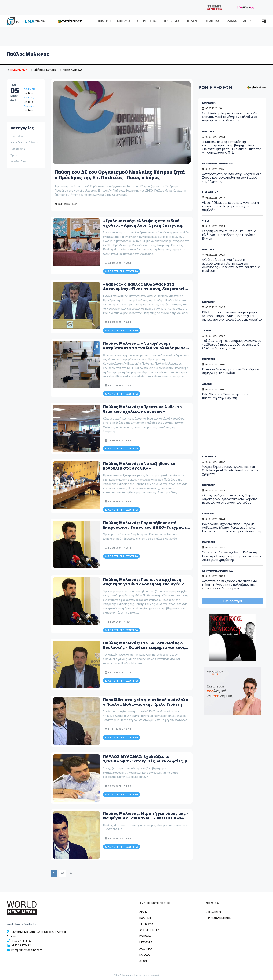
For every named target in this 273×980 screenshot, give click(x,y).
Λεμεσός (29, 97)
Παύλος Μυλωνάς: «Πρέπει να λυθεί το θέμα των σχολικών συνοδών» (142, 409)
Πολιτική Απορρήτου (218, 918)
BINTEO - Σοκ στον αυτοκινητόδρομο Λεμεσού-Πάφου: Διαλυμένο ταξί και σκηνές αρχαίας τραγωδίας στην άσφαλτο (232, 316)
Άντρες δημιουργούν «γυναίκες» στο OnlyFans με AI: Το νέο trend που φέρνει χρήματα (231, 470)
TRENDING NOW (17, 70)
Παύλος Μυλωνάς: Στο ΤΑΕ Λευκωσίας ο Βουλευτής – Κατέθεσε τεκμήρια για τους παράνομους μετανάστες (144, 647)
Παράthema (18, 149)
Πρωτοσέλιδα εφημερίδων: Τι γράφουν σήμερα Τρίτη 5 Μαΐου (230, 371)
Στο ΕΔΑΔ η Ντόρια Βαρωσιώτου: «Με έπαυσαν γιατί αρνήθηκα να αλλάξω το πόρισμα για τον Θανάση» (230, 117)
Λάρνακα (29, 106)
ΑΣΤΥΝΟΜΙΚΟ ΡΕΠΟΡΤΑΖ (218, 164)
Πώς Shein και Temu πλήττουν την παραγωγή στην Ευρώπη (227, 396)
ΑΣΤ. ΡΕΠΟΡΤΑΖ (147, 21)
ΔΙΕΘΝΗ (248, 21)
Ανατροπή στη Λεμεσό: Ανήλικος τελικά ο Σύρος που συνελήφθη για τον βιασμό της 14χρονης (232, 178)
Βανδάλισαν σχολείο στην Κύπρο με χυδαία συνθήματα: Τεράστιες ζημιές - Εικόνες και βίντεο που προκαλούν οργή (231, 528)
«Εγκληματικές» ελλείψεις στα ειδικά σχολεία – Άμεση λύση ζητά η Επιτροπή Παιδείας (143, 225)
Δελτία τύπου (19, 161)
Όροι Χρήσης (214, 912)
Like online (17, 136)
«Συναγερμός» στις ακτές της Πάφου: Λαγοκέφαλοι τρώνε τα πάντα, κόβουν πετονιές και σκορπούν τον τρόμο (229, 499)
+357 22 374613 (21, 946)
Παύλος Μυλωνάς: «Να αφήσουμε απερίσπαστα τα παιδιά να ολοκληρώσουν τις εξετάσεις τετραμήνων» (147, 348)
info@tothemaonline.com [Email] (27, 950)
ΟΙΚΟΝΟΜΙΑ (172, 21)
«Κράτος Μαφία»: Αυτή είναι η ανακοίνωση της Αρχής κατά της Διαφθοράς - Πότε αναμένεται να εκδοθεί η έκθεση (231, 265)
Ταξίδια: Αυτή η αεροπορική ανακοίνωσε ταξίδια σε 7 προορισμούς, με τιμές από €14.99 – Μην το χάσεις (231, 344)
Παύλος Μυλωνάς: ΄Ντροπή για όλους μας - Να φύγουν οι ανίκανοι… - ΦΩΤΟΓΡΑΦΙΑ (146, 816)
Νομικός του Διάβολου (24, 142)
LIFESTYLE (192, 21)
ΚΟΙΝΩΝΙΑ (124, 21)
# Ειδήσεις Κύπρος (44, 70)
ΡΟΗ (215, 87)
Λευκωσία (30, 89)
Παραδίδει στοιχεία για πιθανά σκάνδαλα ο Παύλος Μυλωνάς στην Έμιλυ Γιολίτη (146, 702)
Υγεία (14, 155)
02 (63, 873)
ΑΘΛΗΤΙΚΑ (212, 21)
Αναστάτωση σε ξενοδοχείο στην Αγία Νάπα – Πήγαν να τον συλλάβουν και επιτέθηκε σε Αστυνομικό (229, 585)
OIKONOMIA (146, 924)
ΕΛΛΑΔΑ (231, 21)
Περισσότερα (232, 601)
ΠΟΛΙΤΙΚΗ (104, 21)
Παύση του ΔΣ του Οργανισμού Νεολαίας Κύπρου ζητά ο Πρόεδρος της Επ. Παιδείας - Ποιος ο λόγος (120, 175)
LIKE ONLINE (210, 192)
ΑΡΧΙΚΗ (144, 912)
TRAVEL (207, 330)
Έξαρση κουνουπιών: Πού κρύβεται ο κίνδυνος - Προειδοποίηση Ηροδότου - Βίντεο (231, 235)
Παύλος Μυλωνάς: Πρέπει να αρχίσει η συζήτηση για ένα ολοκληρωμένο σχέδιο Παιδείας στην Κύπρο (144, 584)
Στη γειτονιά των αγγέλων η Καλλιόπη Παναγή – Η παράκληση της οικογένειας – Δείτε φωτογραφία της (232, 556)
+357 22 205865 (21, 941)
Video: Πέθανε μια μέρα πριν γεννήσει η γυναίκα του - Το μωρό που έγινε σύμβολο (230, 206)
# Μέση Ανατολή (71, 70)
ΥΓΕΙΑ (206, 221)
